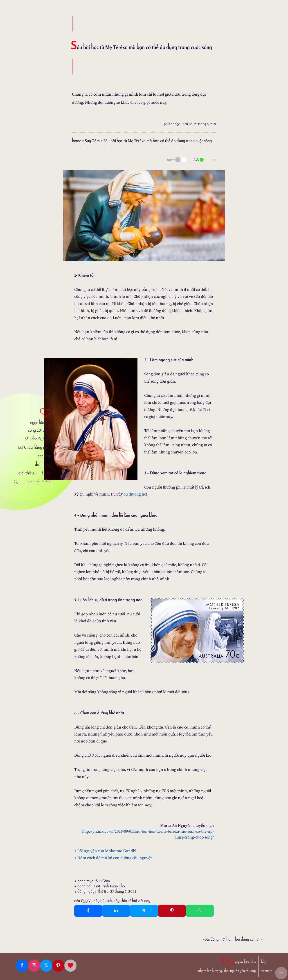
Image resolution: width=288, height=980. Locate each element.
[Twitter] (46, 966)
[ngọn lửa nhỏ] (31, 416)
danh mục (43, 464)
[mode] (178, 160)
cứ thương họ (135, 494)
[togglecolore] (184, 160)
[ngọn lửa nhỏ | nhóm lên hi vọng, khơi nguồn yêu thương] (227, 964)
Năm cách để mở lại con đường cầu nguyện (115, 858)
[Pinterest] (58, 966)
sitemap (45, 456)
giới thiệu (26, 473)
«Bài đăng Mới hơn (218, 939)
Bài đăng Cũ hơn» (249, 939)
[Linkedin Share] (116, 911)
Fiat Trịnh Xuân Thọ (110, 886)
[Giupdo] (70, 966)
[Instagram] (34, 966)
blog (264, 962)
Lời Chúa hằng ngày (35, 447)
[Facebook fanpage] (22, 966)
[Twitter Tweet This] (144, 911)
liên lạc (45, 473)
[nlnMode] (206, 159)
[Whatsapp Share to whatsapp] (200, 911)
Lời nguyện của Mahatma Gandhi (107, 851)
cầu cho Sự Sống (38, 439)
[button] (281, 973)
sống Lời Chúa (40, 430)
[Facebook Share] (88, 911)
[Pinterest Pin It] (172, 911)
